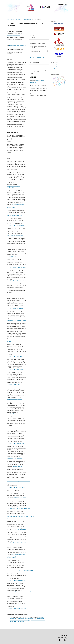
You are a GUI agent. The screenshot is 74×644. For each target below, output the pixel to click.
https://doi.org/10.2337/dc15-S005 (14, 216)
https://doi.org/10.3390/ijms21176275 (15, 309)
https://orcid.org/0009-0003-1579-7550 (13, 35)
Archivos (12, 15)
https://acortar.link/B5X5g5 (13, 256)
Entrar (68, 1)
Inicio (8, 19)
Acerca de (23, 15)
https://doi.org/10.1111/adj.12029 (14, 356)
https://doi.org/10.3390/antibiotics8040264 (16, 608)
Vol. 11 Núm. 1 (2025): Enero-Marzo (23, 19)
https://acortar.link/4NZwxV (18, 245)
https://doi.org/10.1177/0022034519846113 (16, 225)
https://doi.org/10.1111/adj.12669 (19, 530)
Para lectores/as (54, 65)
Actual (6, 15)
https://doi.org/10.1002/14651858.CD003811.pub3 (18, 414)
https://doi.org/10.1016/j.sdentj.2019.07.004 (17, 320)
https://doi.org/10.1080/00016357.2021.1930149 (18, 543)
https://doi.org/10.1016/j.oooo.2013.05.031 (16, 281)
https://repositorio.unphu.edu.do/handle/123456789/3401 (20, 571)
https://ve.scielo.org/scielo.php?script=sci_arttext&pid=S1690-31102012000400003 (16, 556)
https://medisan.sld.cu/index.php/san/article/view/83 (19, 509)
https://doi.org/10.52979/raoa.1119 (15, 294)
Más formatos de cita (35, 51)
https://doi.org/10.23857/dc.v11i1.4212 (18, 45)
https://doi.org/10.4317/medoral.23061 (16, 443)
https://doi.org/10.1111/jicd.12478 (14, 399)
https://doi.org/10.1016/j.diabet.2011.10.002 (17, 427)
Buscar (66, 15)
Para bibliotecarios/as (55, 69)
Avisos (17, 15)
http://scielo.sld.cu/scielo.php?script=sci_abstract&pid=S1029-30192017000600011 (16, 206)
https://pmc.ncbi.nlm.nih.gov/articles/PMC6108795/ (18, 481)
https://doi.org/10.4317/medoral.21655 (16, 458)
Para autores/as (54, 67)
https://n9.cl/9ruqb (18, 466)
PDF (33, 31)
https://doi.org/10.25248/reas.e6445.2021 (16, 580)
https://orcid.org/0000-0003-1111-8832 (13, 41)
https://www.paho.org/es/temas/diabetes (16, 487)
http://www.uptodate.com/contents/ (15, 235)
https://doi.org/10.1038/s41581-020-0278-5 (16, 268)
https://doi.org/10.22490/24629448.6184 (16, 369)
